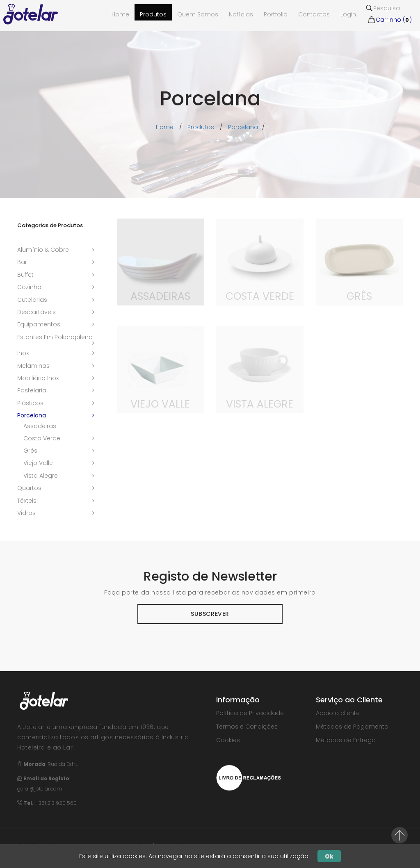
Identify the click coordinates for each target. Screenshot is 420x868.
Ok (329, 856)
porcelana (243, 127)
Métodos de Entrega (346, 740)
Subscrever (210, 614)
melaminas (33, 366)
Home (165, 127)
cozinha (29, 287)
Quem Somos (198, 14)
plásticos (30, 403)
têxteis (27, 501)
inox (23, 353)
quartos (29, 488)
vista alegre (41, 476)
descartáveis (37, 312)
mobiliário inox (38, 378)
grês (30, 451)
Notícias (241, 14)
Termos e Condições (247, 727)
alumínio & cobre (43, 250)
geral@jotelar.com (40, 789)
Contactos (314, 14)
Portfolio (276, 14)
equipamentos (39, 324)
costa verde (42, 438)
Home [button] (120, 14)
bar (22, 262)
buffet (25, 275)
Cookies (228, 740)
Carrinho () (390, 20)
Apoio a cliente (338, 713)
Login (348, 14)
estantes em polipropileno (55, 337)
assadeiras (40, 426)
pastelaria (32, 390)
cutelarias (32, 300)
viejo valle (38, 463)
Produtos (153, 14)
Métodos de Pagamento (352, 727)
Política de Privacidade (250, 713)
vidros (26, 513)
